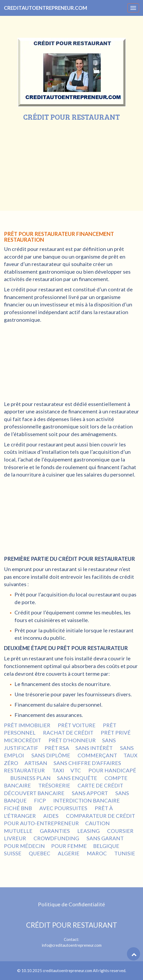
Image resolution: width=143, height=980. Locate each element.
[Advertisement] (71, 161)
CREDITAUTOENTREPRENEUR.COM (46, 8)
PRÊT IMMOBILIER (28, 725)
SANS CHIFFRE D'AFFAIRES (87, 763)
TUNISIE (125, 853)
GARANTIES (55, 831)
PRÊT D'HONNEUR (72, 740)
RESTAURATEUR (25, 770)
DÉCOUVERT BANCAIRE (35, 793)
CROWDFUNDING (57, 838)
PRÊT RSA (57, 748)
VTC (76, 770)
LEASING (89, 831)
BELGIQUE (107, 846)
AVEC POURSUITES (64, 808)
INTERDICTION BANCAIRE (87, 800)
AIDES (51, 816)
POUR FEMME (69, 846)
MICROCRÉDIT (23, 740)
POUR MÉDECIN (24, 846)
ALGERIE (69, 853)
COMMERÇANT (97, 755)
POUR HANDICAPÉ (112, 770)
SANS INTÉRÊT (95, 748)
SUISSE (13, 853)
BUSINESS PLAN (30, 778)
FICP (40, 800)
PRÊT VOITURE (77, 725)
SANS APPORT (90, 793)
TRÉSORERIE (55, 785)
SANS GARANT (106, 838)
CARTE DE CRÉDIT (101, 785)
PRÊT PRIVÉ (116, 732)
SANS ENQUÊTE (78, 778)
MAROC (97, 853)
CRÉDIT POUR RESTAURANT (72, 925)
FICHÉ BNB (18, 808)
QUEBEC (40, 853)
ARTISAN (36, 763)
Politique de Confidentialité (71, 904)
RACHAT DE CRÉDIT (69, 732)
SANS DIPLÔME (51, 755)
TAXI (58, 770)
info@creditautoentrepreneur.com (72, 945)
